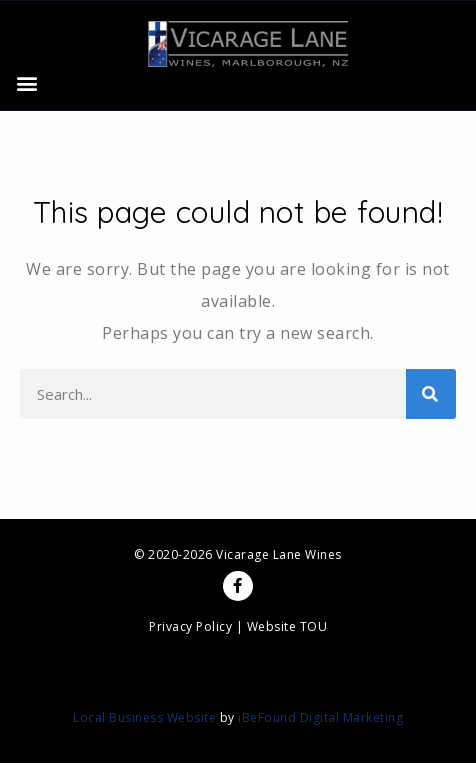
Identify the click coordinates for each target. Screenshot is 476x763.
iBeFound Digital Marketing (320, 717)
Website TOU (287, 626)
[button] (27, 83)
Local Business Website (144, 717)
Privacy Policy (190, 626)
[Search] (431, 394)
